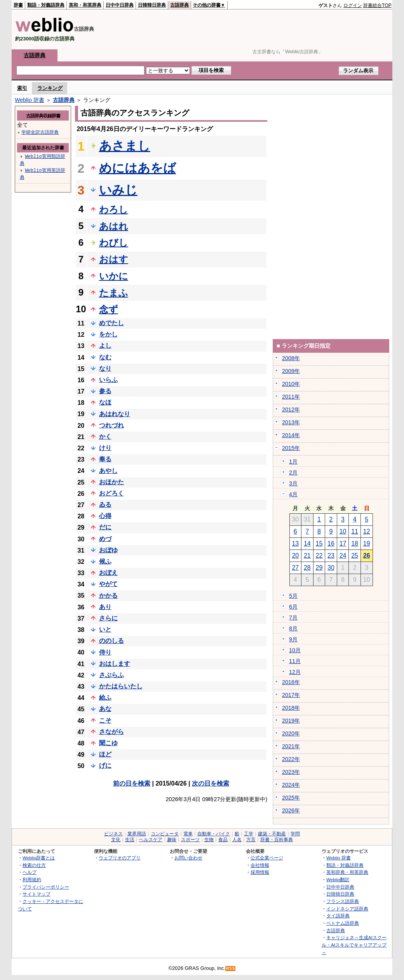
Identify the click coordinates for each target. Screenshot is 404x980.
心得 (105, 516)
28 (307, 568)
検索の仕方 (34, 865)
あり (105, 607)
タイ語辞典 (338, 916)
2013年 (291, 422)
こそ (105, 720)
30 (331, 568)
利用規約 (32, 879)
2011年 (291, 397)
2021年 (291, 746)
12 (367, 531)
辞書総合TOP (377, 5)
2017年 (291, 695)
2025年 (291, 798)
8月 (293, 628)
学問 (295, 834)
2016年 (291, 682)
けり (105, 448)
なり (105, 368)
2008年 (291, 358)
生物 (209, 840)
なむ (105, 357)
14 (307, 543)
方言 (251, 840)
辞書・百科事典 (277, 840)
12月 (295, 672)
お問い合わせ (188, 858)
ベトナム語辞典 (343, 923)
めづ (105, 539)
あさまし (125, 146)
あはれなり (115, 414)
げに (105, 766)
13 (295, 543)
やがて (108, 584)
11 (355, 531)
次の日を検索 (211, 783)
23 (331, 556)
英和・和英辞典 (85, 5)
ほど (105, 754)
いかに (114, 276)
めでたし (111, 323)
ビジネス (113, 834)
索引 (22, 88)
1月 (293, 462)
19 (367, 543)
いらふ (108, 380)
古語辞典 (179, 5)
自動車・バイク (214, 834)
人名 (237, 840)
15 (319, 543)
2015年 (291, 448)
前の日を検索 (132, 783)
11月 (295, 661)
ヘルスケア (151, 840)
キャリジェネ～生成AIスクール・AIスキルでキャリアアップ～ (354, 945)
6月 (293, 607)
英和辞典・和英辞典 (347, 872)
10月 (295, 650)
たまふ (114, 293)
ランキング (50, 88)
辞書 (18, 5)
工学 (249, 834)
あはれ (114, 226)
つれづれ (111, 425)
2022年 (291, 759)
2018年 (291, 708)
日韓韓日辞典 (152, 5)
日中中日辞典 (120, 5)
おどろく (111, 493)
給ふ (105, 697)
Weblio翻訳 (338, 879)
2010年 (291, 384)
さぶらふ (111, 675)
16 (331, 543)
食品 (223, 840)
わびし (114, 242)
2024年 (291, 785)
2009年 (291, 371)
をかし (108, 334)
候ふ (105, 561)
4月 (293, 494)
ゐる (105, 505)
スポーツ (190, 840)
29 (319, 568)
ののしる (111, 641)
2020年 (291, 733)
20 (295, 556)
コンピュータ (165, 834)
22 (319, 556)
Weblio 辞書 (30, 100)
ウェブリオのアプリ (120, 858)
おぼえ (108, 573)
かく (105, 437)
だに (105, 527)
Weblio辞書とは (39, 858)
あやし (108, 471)
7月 (293, 618)
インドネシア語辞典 (347, 909)
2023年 (291, 772)
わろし (114, 209)
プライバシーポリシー (46, 887)
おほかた (111, 482)
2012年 (291, 409)
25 (355, 556)
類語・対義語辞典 (46, 5)
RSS (231, 969)
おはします (115, 664)
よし (105, 346)
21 (307, 556)
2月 (293, 472)
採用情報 (260, 872)
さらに (108, 618)
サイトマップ (37, 894)
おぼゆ (108, 550)
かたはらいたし (121, 686)
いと (105, 629)
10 (343, 531)
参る (105, 391)
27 (295, 568)
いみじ (118, 190)
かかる (108, 596)
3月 (293, 483)
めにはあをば (138, 168)
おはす (114, 259)
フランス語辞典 (343, 901)
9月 (293, 639)
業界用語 (137, 834)
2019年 (291, 721)
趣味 (172, 840)
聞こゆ (108, 743)
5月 (293, 596)
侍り (105, 652)
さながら (111, 732)
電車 (188, 834)
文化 (116, 840)
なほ (105, 402)
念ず (109, 309)
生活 (130, 840)
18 (355, 543)
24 (343, 556)
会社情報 (260, 865)
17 (343, 543)
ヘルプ (30, 872)
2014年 (291, 435)
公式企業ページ (267, 858)
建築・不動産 (272, 834)
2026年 (291, 810)
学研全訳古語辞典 (40, 132)
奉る (105, 459)
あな (105, 709)
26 (367, 556)
